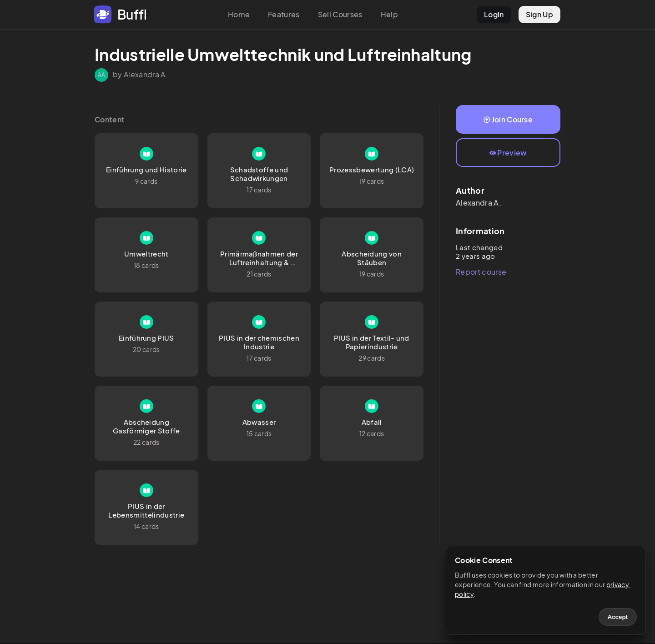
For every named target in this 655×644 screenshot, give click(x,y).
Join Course (508, 119)
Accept (618, 617)
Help (389, 14)
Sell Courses (340, 14)
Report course (481, 272)
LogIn (494, 14)
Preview (508, 153)
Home (239, 14)
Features (284, 14)
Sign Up (539, 14)
